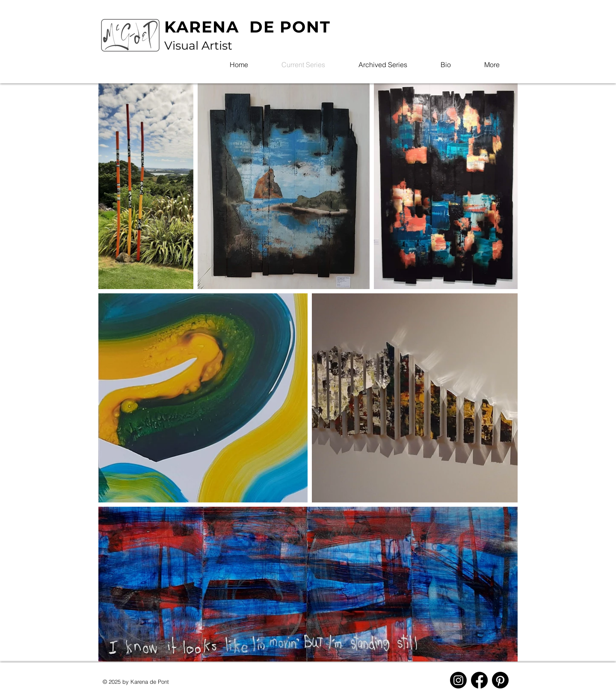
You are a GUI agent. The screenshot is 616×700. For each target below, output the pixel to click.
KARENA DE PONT (247, 27)
